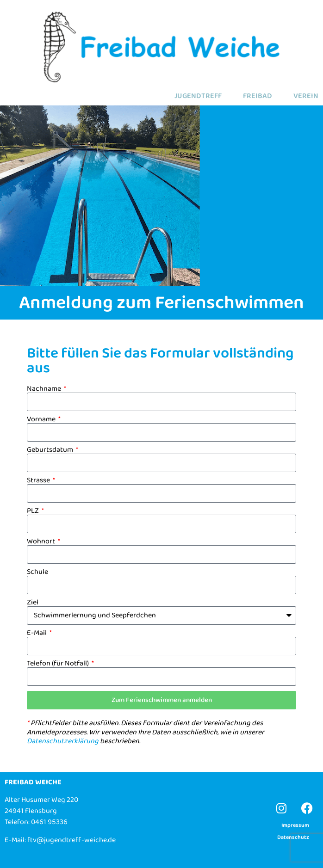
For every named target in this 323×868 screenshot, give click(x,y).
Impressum (295, 825)
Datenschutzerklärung (63, 741)
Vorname (42, 419)
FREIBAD (258, 96)
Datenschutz (293, 837)
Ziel (33, 603)
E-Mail (37, 633)
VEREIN (306, 96)
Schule (37, 572)
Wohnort (42, 542)
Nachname (45, 389)
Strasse (39, 480)
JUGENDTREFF (198, 96)
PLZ (34, 511)
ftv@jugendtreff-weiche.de (71, 840)
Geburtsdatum (51, 450)
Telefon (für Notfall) (59, 664)
